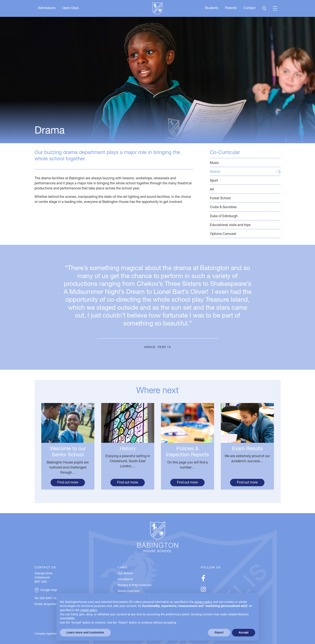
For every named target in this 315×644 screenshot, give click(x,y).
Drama (245, 172)
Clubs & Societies (245, 207)
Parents (231, 8)
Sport (245, 181)
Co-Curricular (225, 153)
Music (245, 163)
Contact (249, 8)
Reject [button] (219, 632)
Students (212, 8)
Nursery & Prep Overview (135, 585)
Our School (125, 574)
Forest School (245, 198)
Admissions (47, 8)
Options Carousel (245, 234)
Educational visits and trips (245, 225)
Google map (49, 590)
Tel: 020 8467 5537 (47, 598)
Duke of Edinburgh (245, 216)
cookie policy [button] (89, 610)
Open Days (70, 8)
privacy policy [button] (203, 602)
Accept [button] (244, 632)
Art (245, 189)
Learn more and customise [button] (85, 632)
